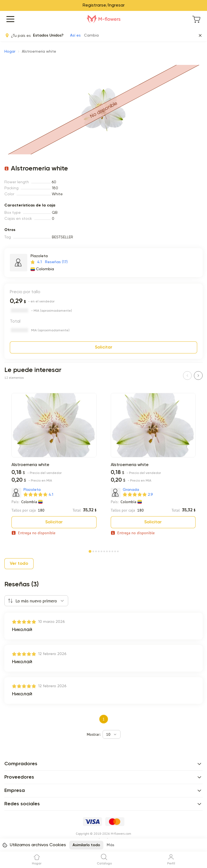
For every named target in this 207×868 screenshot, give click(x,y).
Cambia (91, 35)
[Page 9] (112, 551)
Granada (131, 490)
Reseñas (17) (56, 262)
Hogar (10, 52)
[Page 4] (99, 551)
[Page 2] (93, 551)
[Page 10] (115, 551)
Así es (75, 35)
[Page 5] (101, 551)
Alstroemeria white (30, 465)
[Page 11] (118, 551)
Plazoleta (39, 256)
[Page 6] (104, 551)
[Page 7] (107, 551)
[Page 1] (90, 550)
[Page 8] (110, 551)
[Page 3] (96, 551)
